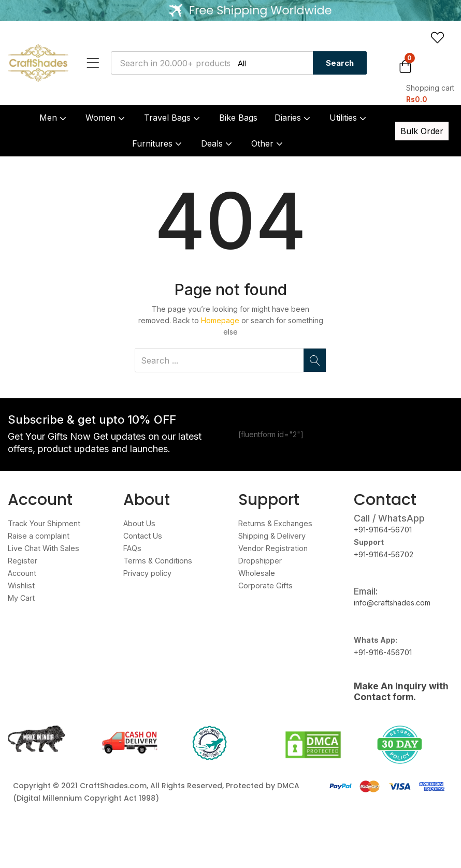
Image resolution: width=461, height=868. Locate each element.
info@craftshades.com (392, 603)
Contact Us (142, 536)
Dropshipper (260, 561)
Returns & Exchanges (275, 523)
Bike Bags (238, 118)
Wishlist (20, 585)
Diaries (293, 118)
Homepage (220, 320)
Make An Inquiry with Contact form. (401, 691)
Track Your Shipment (43, 523)
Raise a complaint (38, 536)
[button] (427, 80)
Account (22, 573)
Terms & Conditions (156, 561)
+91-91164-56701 (383, 530)
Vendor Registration (272, 548)
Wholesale (256, 573)
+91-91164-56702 (384, 554)
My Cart (21, 598)
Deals (218, 143)
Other (268, 143)
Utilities (349, 118)
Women (106, 118)
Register (22, 561)
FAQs (132, 548)
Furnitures (158, 143)
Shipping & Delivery (272, 536)
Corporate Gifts (264, 585)
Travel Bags (173, 118)
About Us (139, 523)
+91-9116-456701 (383, 652)
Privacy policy (147, 573)
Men (54, 118)
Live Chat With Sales (42, 548)
